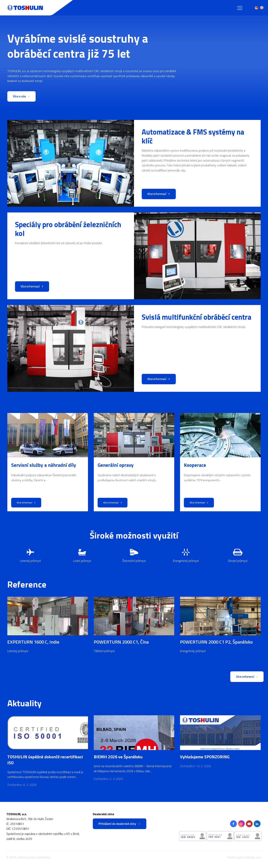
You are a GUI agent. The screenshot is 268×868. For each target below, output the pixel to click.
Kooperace (195, 465)
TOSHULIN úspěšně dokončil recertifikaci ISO (45, 760)
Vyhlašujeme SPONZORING (205, 757)
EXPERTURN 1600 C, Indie (33, 642)
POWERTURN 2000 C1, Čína (121, 642)
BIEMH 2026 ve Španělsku (118, 757)
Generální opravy (116, 465)
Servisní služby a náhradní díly (44, 465)
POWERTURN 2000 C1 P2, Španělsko (216, 642)
